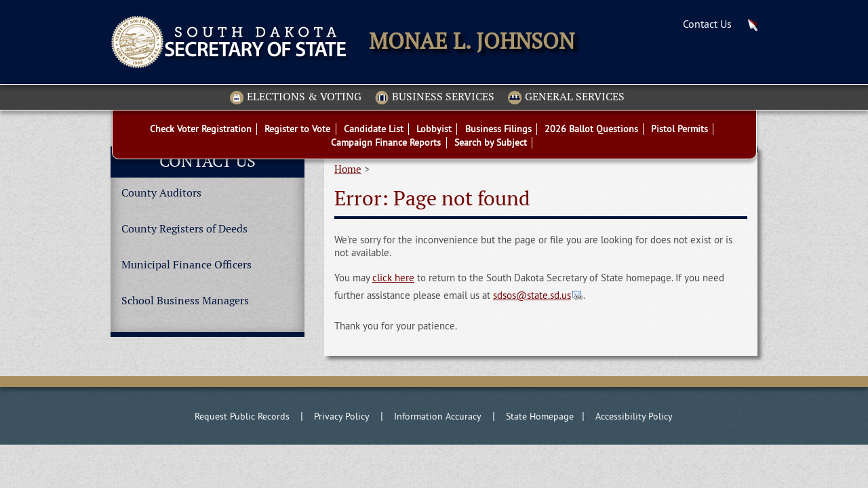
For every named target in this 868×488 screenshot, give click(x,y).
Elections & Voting (296, 98)
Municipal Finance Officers (186, 265)
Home (348, 169)
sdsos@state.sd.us (532, 296)
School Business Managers (185, 301)
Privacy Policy (342, 416)
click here (393, 278)
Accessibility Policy (634, 416)
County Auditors (161, 193)
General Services (566, 98)
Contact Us (707, 24)
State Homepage (540, 416)
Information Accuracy (438, 416)
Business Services (435, 98)
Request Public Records (242, 416)
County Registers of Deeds (184, 229)
